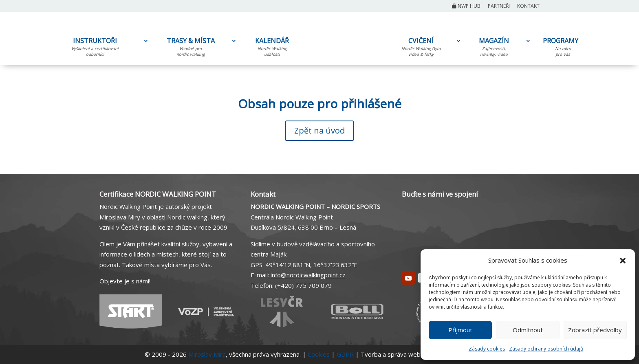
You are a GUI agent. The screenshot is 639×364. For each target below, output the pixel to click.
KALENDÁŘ (272, 48)
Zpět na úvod (319, 130)
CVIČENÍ (421, 48)
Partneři (499, 7)
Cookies (319, 354)
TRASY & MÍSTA (191, 48)
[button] (623, 261)
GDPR (345, 354)
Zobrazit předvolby (595, 330)
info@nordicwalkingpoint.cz (308, 275)
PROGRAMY (563, 48)
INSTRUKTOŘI (95, 48)
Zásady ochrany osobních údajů (546, 349)
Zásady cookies (487, 349)
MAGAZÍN (494, 48)
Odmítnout (528, 330)
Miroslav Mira (207, 354)
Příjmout (460, 330)
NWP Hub (466, 7)
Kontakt (528, 7)
